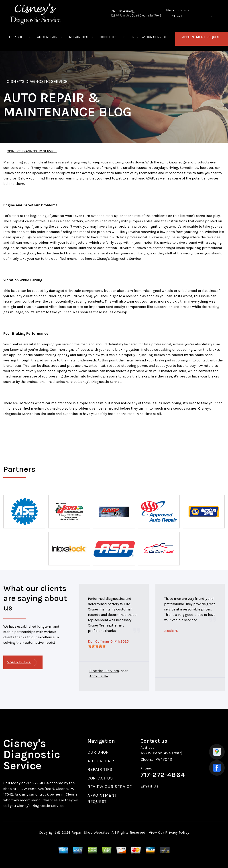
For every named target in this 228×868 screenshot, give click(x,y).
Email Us (150, 786)
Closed (177, 16)
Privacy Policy (177, 832)
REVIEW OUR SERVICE (150, 37)
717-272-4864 (121, 11)
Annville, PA (99, 676)
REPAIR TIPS (79, 37)
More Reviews (22, 663)
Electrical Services (104, 671)
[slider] (97, 646)
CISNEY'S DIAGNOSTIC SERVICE (37, 81)
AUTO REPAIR (47, 37)
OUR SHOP (17, 37)
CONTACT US (110, 37)
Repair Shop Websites (91, 832)
